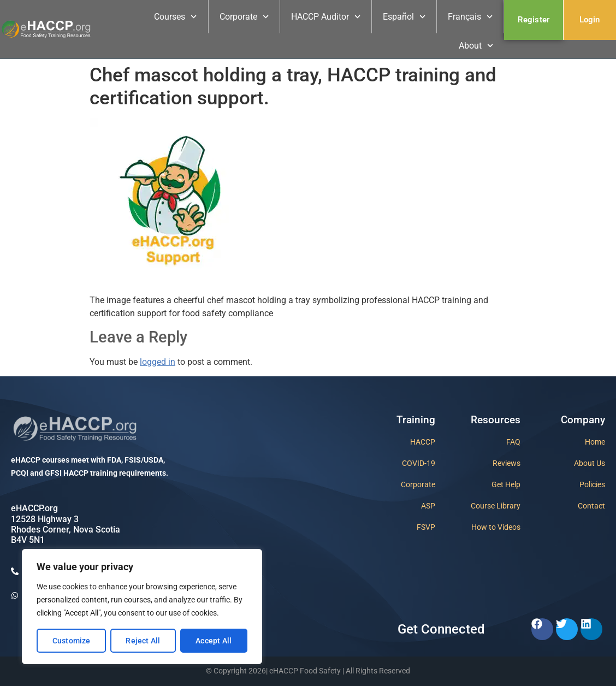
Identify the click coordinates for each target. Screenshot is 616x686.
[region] (142, 607)
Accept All (214, 641)
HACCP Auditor (326, 17)
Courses (175, 17)
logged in (158, 362)
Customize (72, 641)
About (476, 46)
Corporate (244, 17)
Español (404, 17)
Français (470, 17)
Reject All (143, 641)
